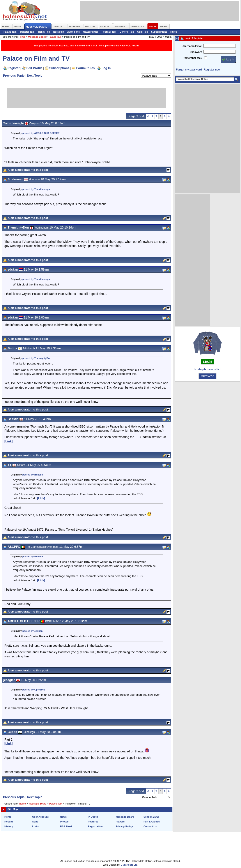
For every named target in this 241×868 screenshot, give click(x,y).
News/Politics (91, 32)
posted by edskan (32, 631)
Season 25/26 (152, 817)
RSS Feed (66, 826)
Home (22, 37)
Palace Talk (10, 32)
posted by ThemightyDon (37, 358)
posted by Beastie (33, 475)
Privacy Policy (124, 826)
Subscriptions (159, 32)
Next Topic (35, 76)
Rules (174, 32)
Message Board (37, 37)
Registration (95, 826)
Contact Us (150, 826)
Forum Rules (85, 68)
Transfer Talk (27, 32)
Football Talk (109, 32)
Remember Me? (192, 58)
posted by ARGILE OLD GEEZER (41, 133)
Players (120, 822)
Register (13, 68)
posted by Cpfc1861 (34, 690)
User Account (40, 817)
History (9, 826)
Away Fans (74, 32)
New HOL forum (129, 46)
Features (93, 822)
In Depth (93, 817)
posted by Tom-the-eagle (36, 189)
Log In (106, 68)
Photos (64, 822)
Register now (212, 70)
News (63, 817)
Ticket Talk (44, 32)
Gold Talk (143, 32)
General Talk (127, 32)
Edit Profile (35, 68)
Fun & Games (152, 822)
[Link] (9, 441)
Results (9, 822)
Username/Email (192, 46)
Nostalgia (59, 32)
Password (196, 52)
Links (35, 826)
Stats (35, 822)
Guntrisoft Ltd (129, 865)
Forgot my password (189, 70)
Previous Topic (14, 76)
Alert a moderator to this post (28, 170)
